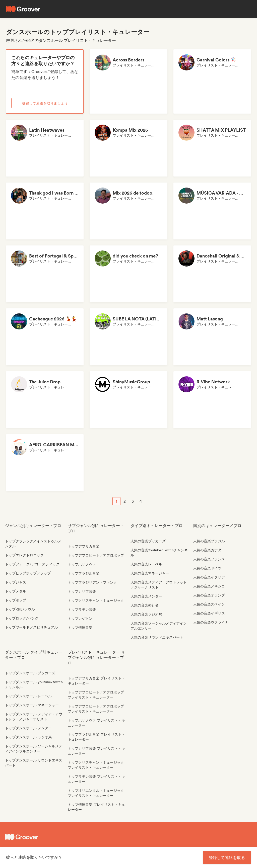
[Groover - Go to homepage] (36, 837)
